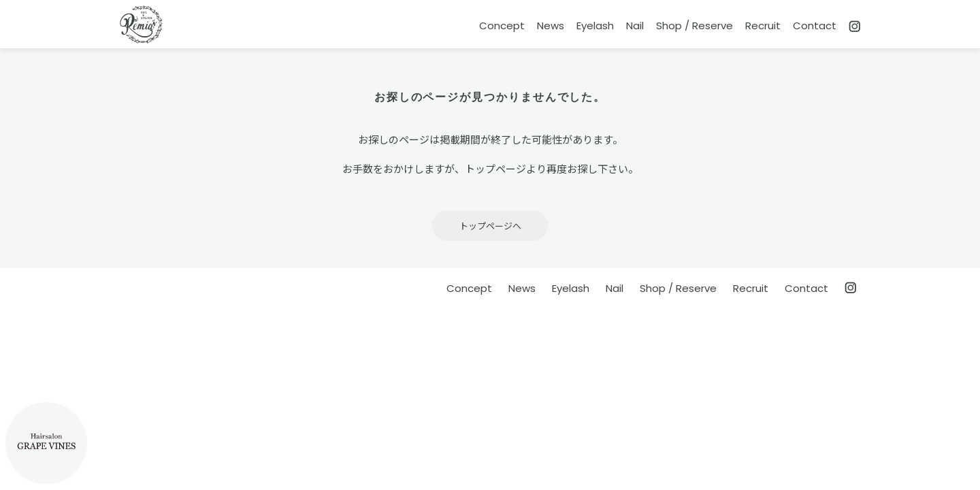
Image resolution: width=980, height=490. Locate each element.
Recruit (763, 26)
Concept (502, 26)
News (551, 26)
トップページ (495, 168)
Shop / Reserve (695, 26)
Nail (635, 26)
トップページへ (490, 226)
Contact (815, 26)
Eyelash (595, 26)
